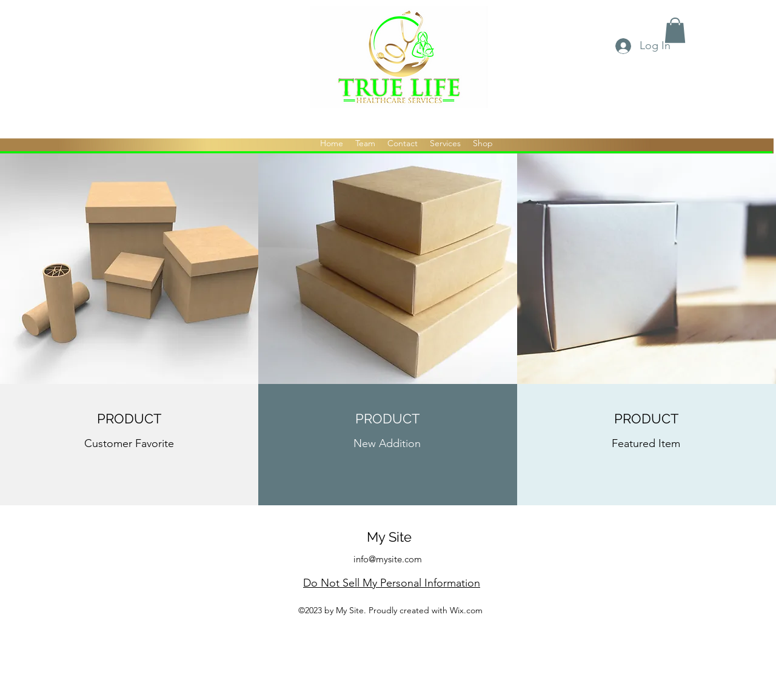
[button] (675, 30)
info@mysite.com (388, 559)
